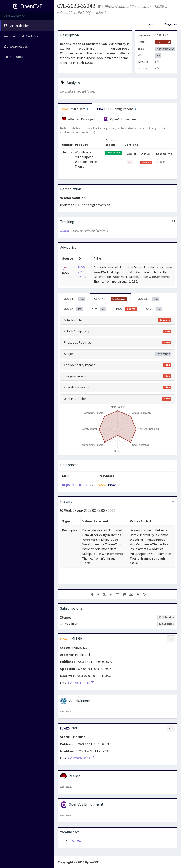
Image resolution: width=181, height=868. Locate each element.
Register (171, 24)
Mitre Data (75, 109)
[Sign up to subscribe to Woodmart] (166, 624)
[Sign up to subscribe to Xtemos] (166, 617)
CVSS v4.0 (73, 299)
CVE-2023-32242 (76, 6)
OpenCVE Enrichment (121, 119)
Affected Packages (78, 119)
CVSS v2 (72, 309)
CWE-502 (76, 841)
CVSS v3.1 (111, 299)
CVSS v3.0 (147, 299)
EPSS (126, 309)
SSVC (154, 309)
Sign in (151, 24)
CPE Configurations (117, 109)
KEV (99, 309)
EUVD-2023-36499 (82, 272)
